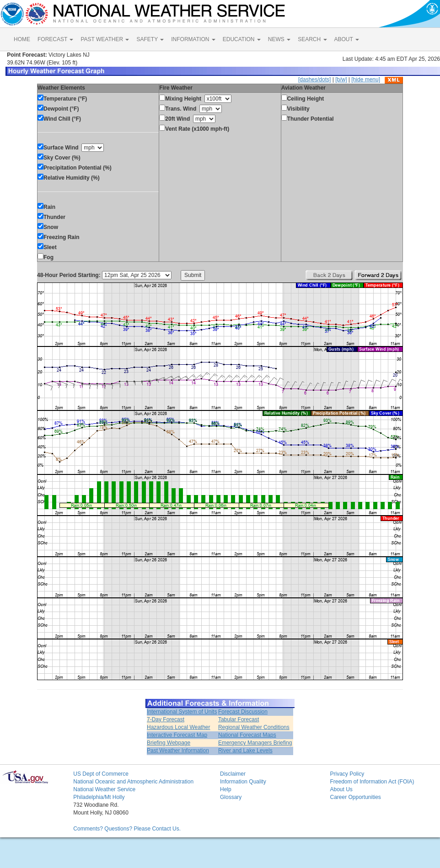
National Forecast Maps (247, 735)
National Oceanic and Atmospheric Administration (133, 782)
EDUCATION (242, 39)
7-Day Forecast (166, 719)
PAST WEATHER (105, 39)
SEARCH (312, 39)
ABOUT (347, 39)
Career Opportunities (355, 797)
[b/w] (341, 80)
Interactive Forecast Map (177, 735)
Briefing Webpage (169, 743)
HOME (22, 39)
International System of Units (182, 712)
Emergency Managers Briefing (255, 743)
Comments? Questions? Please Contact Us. (127, 829)
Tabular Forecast (239, 719)
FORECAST (55, 39)
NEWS (279, 39)
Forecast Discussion (243, 712)
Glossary (231, 797)
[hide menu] (366, 80)
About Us (341, 789)
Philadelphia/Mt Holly (99, 797)
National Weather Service (104, 789)
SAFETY (150, 39)
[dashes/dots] (314, 80)
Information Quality (243, 782)
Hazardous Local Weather (179, 727)
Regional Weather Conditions (254, 727)
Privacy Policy (347, 774)
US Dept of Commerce (101, 774)
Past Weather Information (178, 751)
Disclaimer (233, 774)
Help (226, 789)
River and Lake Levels (245, 751)
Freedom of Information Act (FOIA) (372, 782)
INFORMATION (193, 39)
